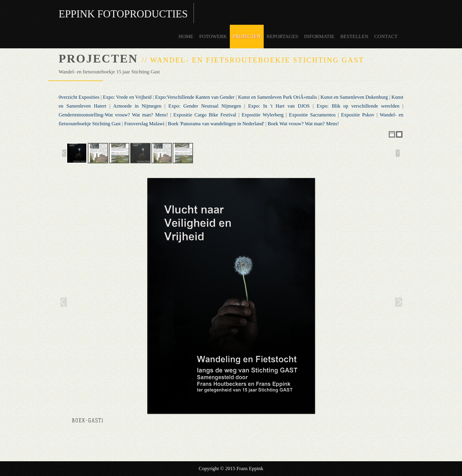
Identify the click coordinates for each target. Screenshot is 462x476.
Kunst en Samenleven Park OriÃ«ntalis (278, 97)
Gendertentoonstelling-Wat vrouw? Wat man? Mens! (113, 115)
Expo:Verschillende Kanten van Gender (195, 97)
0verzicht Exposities (79, 97)
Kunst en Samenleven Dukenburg (354, 97)
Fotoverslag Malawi (144, 124)
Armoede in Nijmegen (137, 106)
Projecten (247, 36)
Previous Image (63, 302)
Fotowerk (213, 36)
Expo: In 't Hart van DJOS (279, 106)
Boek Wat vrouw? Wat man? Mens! (303, 124)
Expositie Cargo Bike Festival (205, 115)
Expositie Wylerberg (263, 115)
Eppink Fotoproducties (123, 14)
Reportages (282, 36)
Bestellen (354, 36)
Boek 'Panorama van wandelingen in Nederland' (216, 124)
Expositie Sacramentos (312, 115)
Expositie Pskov (358, 115)
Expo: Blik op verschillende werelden (358, 106)
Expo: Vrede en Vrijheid (127, 97)
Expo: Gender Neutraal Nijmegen (205, 106)
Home (186, 36)
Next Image (399, 302)
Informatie (319, 36)
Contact (386, 36)
